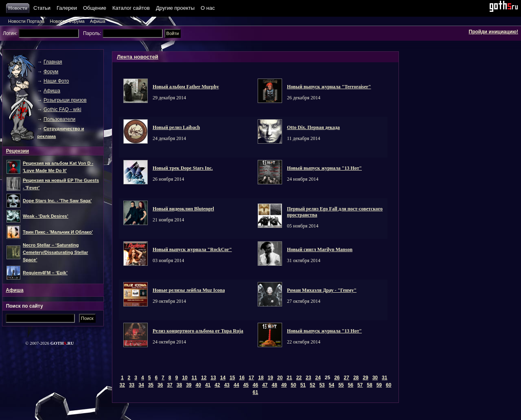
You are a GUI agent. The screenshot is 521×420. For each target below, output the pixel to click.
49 (284, 385)
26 (337, 378)
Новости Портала (26, 21)
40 (198, 385)
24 (318, 378)
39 (189, 385)
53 (322, 385)
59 (379, 385)
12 (204, 378)
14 (223, 378)
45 (246, 385)
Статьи (42, 8)
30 (375, 378)
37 (170, 385)
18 (261, 378)
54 (332, 385)
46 (255, 385)
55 (341, 385)
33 (132, 385)
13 (213, 378)
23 (308, 378)
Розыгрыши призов (65, 100)
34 (141, 385)
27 (347, 378)
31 (384, 378)
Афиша (98, 21)
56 (351, 385)
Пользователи (59, 119)
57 (360, 385)
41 (208, 385)
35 (151, 385)
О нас (208, 8)
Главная (53, 62)
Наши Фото (56, 81)
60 (389, 385)
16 (242, 378)
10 (185, 378)
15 (232, 378)
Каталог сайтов (131, 8)
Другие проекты (175, 8)
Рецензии (18, 151)
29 (365, 378)
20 (280, 378)
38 (179, 385)
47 (265, 385)
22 (299, 378)
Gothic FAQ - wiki (62, 109)
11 (194, 378)
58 (369, 385)
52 (312, 385)
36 (160, 385)
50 (293, 385)
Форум (51, 72)
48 (275, 385)
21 (289, 378)
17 (251, 378)
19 (270, 378)
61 (255, 392)
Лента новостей (138, 57)
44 (236, 385)
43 (227, 385)
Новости (19, 8)
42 (217, 385)
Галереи (67, 8)
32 (122, 385)
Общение (95, 8)
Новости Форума (67, 21)
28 (356, 378)
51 (303, 385)
